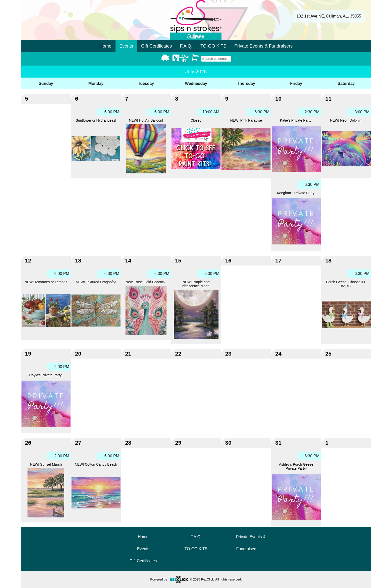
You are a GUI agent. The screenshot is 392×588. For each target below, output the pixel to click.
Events (143, 549)
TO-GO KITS (213, 46)
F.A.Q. (186, 46)
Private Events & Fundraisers (263, 46)
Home (105, 46)
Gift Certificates (157, 46)
